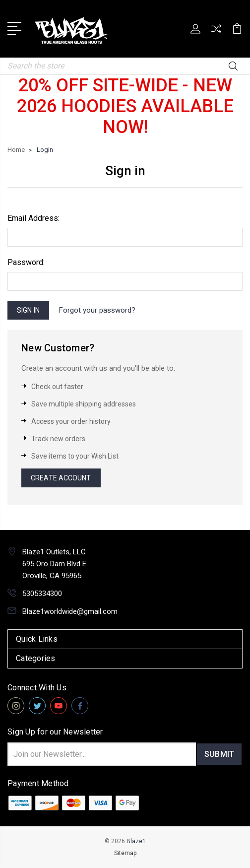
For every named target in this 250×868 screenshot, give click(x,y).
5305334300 (42, 594)
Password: (26, 262)
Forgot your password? (97, 310)
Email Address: (33, 218)
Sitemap (125, 853)
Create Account (61, 478)
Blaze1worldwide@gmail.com (70, 611)
